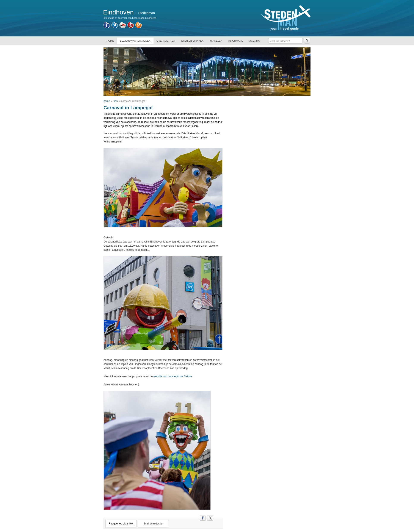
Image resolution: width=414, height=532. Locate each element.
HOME (110, 41)
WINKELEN (216, 41)
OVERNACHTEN (166, 41)
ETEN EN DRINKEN (192, 41)
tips (116, 101)
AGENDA (254, 41)
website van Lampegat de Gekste (172, 376)
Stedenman (147, 13)
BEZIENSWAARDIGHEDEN (135, 41)
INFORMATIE (236, 41)
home (107, 101)
